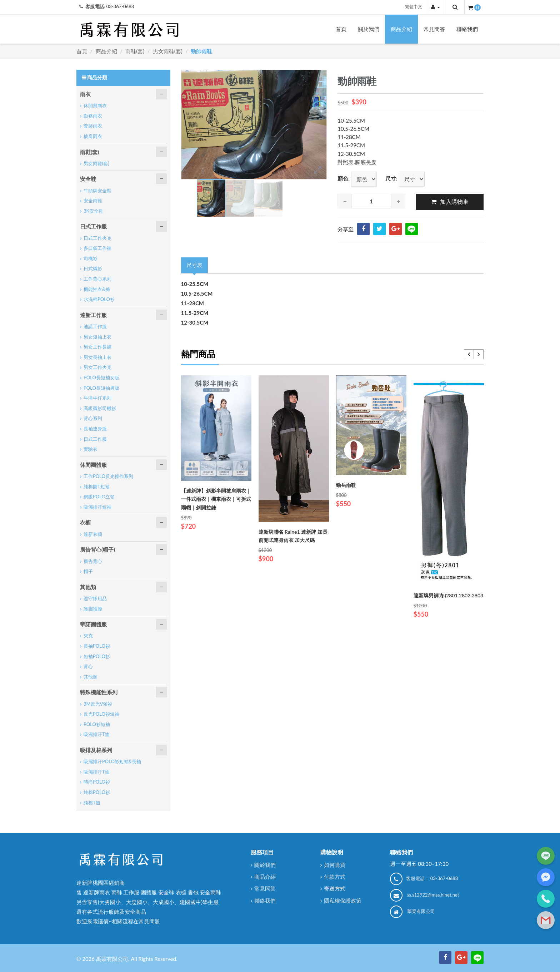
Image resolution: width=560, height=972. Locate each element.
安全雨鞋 (93, 201)
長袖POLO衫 (97, 646)
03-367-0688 (120, 6)
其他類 (88, 587)
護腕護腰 (93, 609)
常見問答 (434, 29)
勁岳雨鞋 (346, 485)
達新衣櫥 (93, 534)
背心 (88, 666)
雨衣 (85, 94)
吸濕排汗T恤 (97, 734)
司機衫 (91, 258)
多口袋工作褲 (97, 248)
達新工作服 (93, 315)
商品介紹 (401, 29)
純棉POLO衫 (97, 792)
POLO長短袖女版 (101, 378)
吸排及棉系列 (96, 750)
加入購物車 (454, 201)
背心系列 (93, 418)
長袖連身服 (95, 429)
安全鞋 (88, 179)
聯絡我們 (467, 29)
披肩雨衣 (93, 136)
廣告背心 (93, 561)
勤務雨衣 (93, 116)
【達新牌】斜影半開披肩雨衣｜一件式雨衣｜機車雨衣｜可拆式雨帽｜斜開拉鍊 (216, 499)
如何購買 (335, 865)
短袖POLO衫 (97, 656)
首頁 (341, 29)
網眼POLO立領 (99, 497)
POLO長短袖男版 (101, 388)
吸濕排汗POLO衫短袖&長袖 (112, 761)
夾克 (88, 636)
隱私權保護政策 (343, 901)
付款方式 (335, 877)
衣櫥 (85, 522)
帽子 (88, 571)
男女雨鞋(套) (168, 51)
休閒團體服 (93, 465)
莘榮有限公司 (421, 911)
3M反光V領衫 (98, 704)
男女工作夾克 (97, 367)
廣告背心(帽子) (97, 549)
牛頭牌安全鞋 (97, 191)
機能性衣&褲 (97, 289)
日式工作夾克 (97, 238)
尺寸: (391, 178)
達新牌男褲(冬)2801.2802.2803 (449, 595)
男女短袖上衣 (97, 337)
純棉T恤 (92, 803)
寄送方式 (335, 888)
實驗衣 (91, 449)
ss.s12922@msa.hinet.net (433, 895)
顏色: (344, 178)
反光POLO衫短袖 (101, 714)
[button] (436, 7)
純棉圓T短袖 (97, 487)
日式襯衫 (93, 268)
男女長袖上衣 (97, 357)
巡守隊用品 (95, 598)
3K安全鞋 (93, 211)
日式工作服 (93, 226)
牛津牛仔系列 (97, 398)
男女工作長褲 (97, 347)
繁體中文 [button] (414, 7)
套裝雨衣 (93, 126)
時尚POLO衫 (97, 782)
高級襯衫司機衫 (100, 408)
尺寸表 (194, 265)
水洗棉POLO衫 (99, 299)
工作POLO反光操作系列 (108, 476)
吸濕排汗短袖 (97, 507)
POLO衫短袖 (97, 724)
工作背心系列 (97, 279)
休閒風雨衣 (95, 105)
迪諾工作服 (95, 326)
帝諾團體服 (93, 624)
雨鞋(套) (135, 51)
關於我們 (369, 29)
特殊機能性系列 (99, 692)
